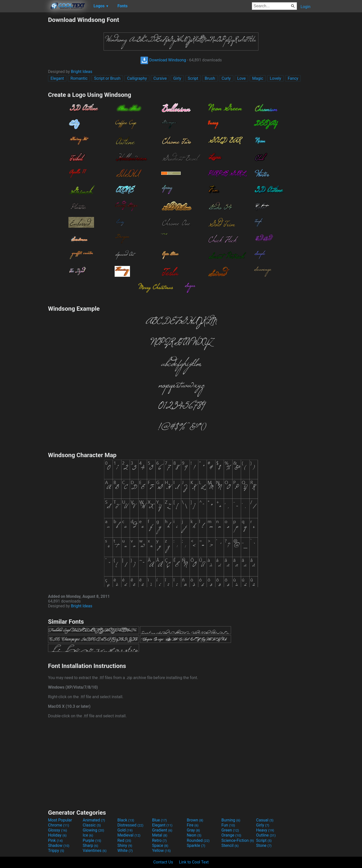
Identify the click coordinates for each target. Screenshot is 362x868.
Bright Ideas (82, 72)
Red (124, 840)
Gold (125, 830)
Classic (92, 825)
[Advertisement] (24, 92)
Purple (92, 840)
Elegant (57, 78)
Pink (55, 840)
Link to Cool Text (194, 862)
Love (242, 78)
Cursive (160, 78)
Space (160, 845)
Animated (94, 820)
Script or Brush (107, 78)
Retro (159, 840)
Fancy (293, 78)
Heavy (265, 830)
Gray (193, 830)
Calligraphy (137, 78)
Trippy (56, 851)
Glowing (93, 830)
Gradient (162, 830)
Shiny (125, 845)
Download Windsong (163, 60)
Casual (265, 820)
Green (230, 830)
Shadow (59, 845)
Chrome (59, 825)
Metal (160, 835)
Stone (264, 845)
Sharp (90, 845)
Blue (160, 820)
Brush (210, 78)
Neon (194, 835)
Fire (193, 825)
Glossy (58, 830)
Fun (228, 825)
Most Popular (60, 820)
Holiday (57, 835)
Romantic (79, 78)
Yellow (161, 851)
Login (306, 7)
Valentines (95, 851)
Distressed (130, 825)
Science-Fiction (238, 840)
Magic (258, 78)
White (125, 851)
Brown (195, 820)
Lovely (275, 78)
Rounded (198, 840)
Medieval (129, 835)
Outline (266, 835)
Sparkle (196, 845)
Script (193, 78)
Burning (231, 820)
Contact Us (163, 862)
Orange (231, 835)
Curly (226, 78)
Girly (177, 78)
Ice (88, 835)
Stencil (230, 845)
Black (126, 820)
